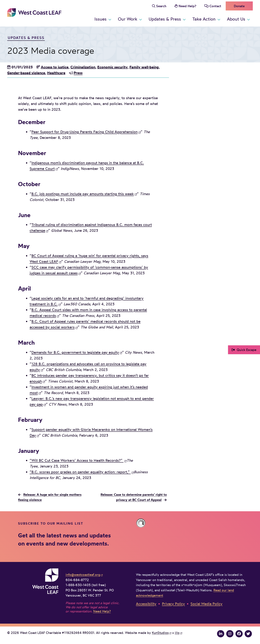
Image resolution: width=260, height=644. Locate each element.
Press (78, 73)
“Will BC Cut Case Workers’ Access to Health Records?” (77, 460)
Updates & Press (165, 19)
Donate (239, 6)
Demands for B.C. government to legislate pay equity (75, 352)
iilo (177, 633)
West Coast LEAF (34, 13)
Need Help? (187, 6)
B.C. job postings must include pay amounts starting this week (83, 194)
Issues (100, 19)
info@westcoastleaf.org (83, 575)
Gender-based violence (26, 73)
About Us (236, 19)
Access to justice (55, 67)
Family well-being (144, 67)
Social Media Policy (206, 604)
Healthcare (56, 73)
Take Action (204, 19)
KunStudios (160, 633)
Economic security (112, 67)
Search (161, 6)
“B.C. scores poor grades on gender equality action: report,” (80, 472)
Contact (215, 6)
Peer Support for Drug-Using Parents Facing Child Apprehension (84, 132)
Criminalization (83, 67)
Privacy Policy (173, 604)
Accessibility (146, 604)
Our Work (128, 19)
